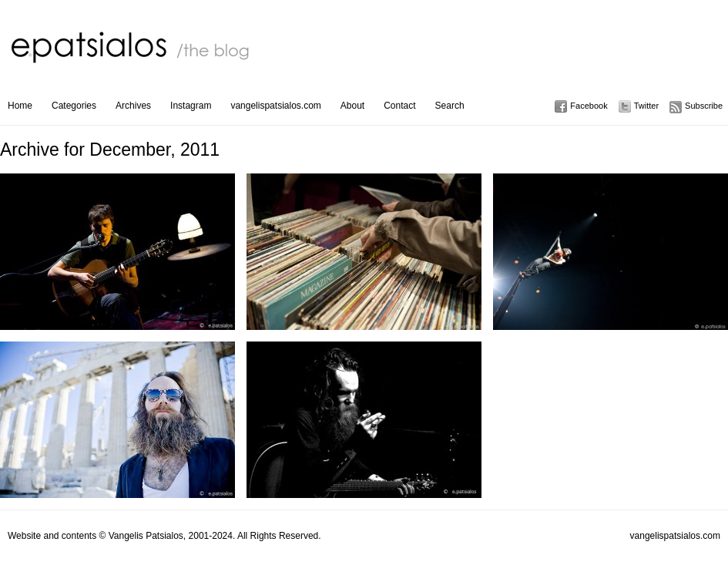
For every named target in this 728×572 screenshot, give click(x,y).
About (352, 106)
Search (450, 106)
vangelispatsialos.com (275, 106)
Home (20, 106)
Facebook (589, 106)
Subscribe (704, 106)
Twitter (646, 106)
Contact (399, 106)
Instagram (191, 106)
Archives (133, 106)
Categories (74, 106)
